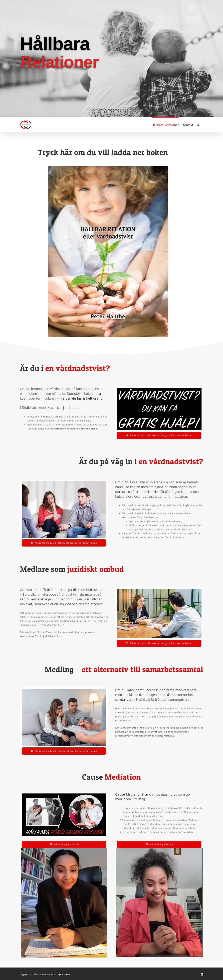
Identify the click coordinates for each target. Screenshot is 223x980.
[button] (198, 125)
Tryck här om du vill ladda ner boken (103, 152)
